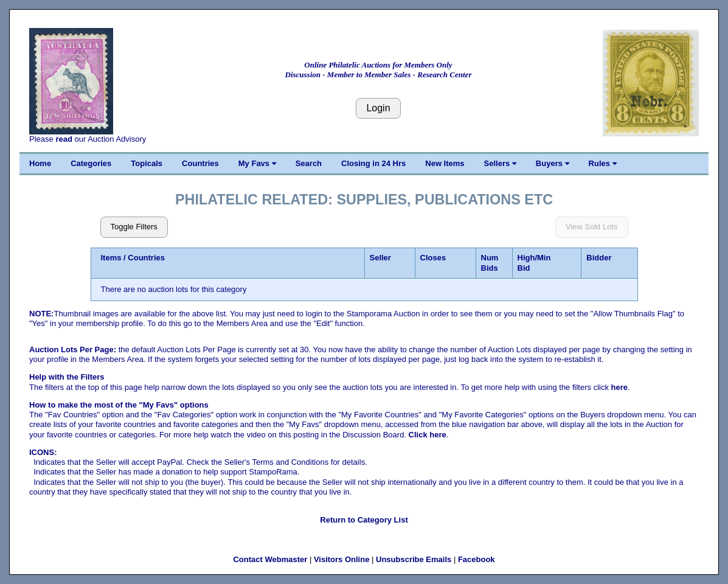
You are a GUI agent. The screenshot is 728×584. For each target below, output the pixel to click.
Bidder (599, 258)
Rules (603, 163)
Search (309, 163)
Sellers (500, 163)
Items (111, 258)
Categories (91, 163)
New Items (445, 163)
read (64, 139)
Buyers (553, 163)
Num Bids (490, 262)
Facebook (477, 559)
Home (40, 163)
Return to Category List (364, 520)
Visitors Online (342, 559)
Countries (200, 163)
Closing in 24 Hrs (373, 163)
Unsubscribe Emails (414, 559)
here (619, 387)
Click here (428, 435)
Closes (433, 258)
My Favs (257, 163)
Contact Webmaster (270, 559)
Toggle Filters (134, 227)
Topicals (147, 163)
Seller (380, 258)
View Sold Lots (592, 227)
